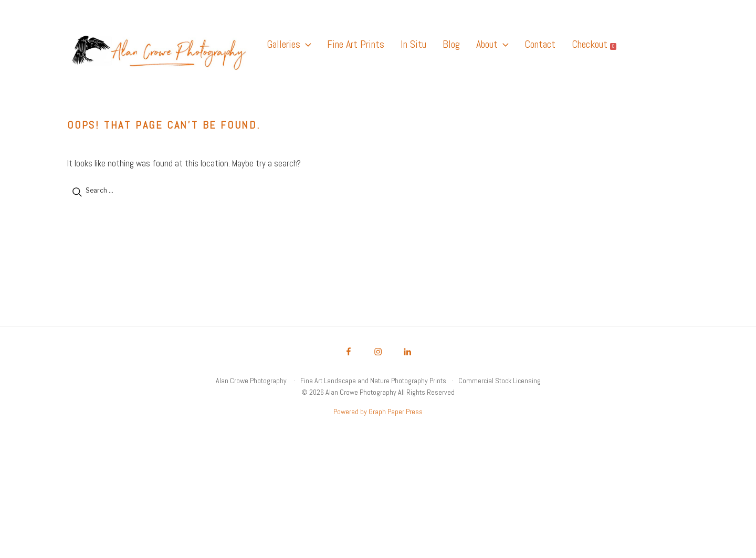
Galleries (289, 44)
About (492, 44)
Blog (451, 44)
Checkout (594, 44)
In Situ (413, 44)
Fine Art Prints (356, 44)
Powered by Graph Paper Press (378, 412)
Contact (540, 44)
